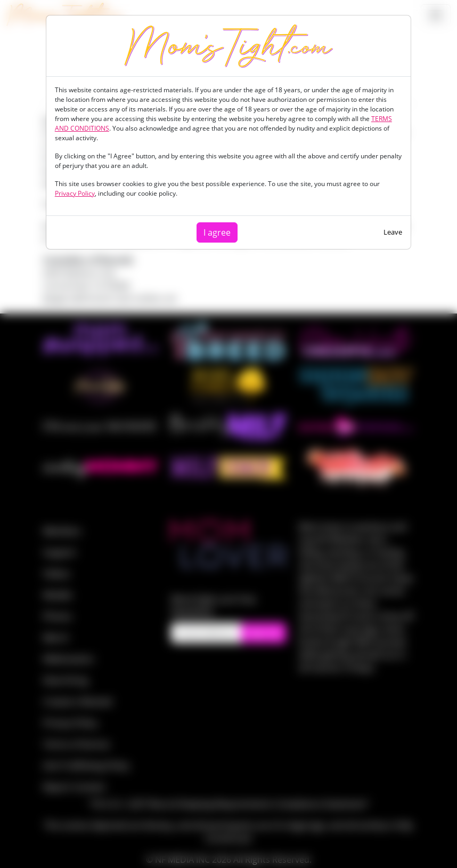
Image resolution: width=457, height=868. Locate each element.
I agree (217, 232)
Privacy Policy (75, 193)
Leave (393, 232)
